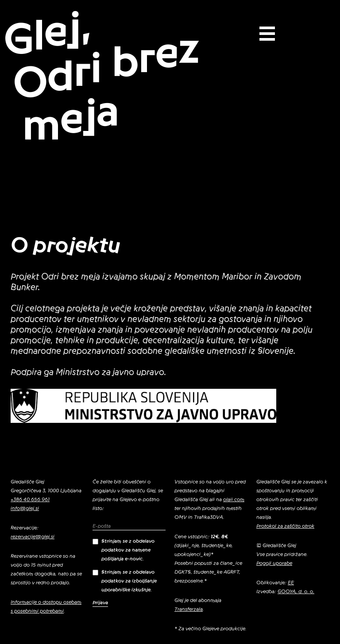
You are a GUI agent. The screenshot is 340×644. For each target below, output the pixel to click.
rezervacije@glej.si (33, 537)
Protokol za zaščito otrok (285, 526)
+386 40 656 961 (30, 499)
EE (291, 583)
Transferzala (189, 609)
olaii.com (234, 499)
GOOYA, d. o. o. (296, 591)
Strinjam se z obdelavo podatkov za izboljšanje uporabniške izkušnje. (125, 581)
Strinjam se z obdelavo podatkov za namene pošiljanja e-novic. (124, 550)
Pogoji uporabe (274, 563)
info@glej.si (25, 508)
